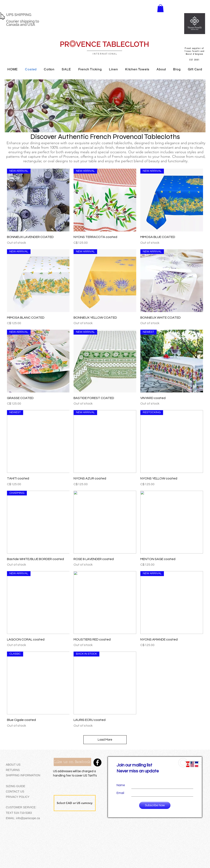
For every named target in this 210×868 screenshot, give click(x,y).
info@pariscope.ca (28, 818)
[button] (160, 8)
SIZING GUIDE (16, 786)
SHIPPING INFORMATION (23, 775)
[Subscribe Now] (155, 805)
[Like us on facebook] (72, 762)
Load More (105, 740)
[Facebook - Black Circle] (97, 762)
